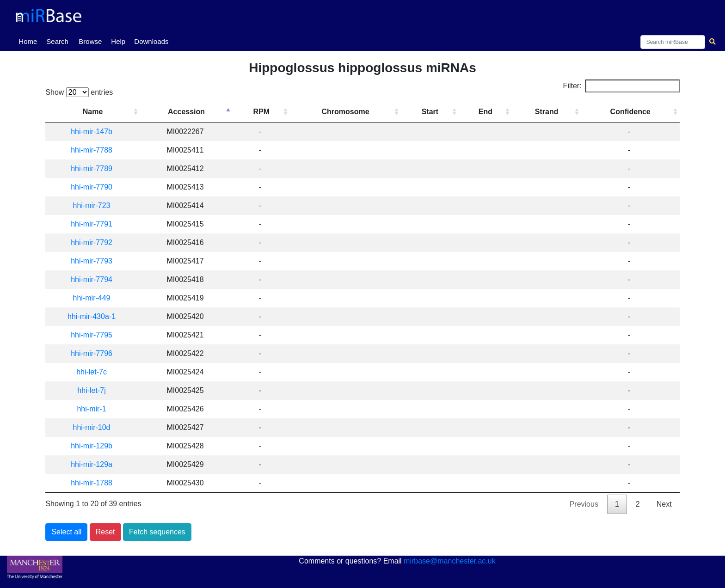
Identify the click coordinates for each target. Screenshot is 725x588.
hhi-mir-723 (92, 205)
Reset (105, 532)
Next (664, 504)
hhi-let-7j (92, 390)
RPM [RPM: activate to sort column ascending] (262, 112)
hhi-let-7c (92, 372)
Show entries (79, 92)
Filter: (621, 86)
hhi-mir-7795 (92, 335)
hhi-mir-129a (92, 464)
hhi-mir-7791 (92, 224)
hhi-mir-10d (92, 427)
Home (30, 41)
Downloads (151, 41)
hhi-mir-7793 (92, 261)
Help (118, 41)
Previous (584, 504)
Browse (90, 41)
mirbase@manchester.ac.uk (450, 561)
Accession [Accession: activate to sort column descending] (187, 112)
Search (57, 41)
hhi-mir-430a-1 (92, 316)
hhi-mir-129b (92, 446)
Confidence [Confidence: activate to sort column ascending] (630, 112)
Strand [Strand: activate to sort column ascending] (547, 112)
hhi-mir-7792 (92, 242)
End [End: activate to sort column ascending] (485, 112)
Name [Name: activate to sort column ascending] (93, 112)
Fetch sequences (157, 532)
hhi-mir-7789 (92, 168)
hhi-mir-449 (92, 298)
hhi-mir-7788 (92, 150)
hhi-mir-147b (92, 132)
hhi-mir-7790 (92, 187)
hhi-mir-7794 (92, 279)
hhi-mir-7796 (92, 353)
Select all (66, 532)
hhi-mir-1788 (92, 483)
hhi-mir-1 (92, 409)
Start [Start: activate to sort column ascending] (430, 112)
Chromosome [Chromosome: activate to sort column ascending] (346, 112)
